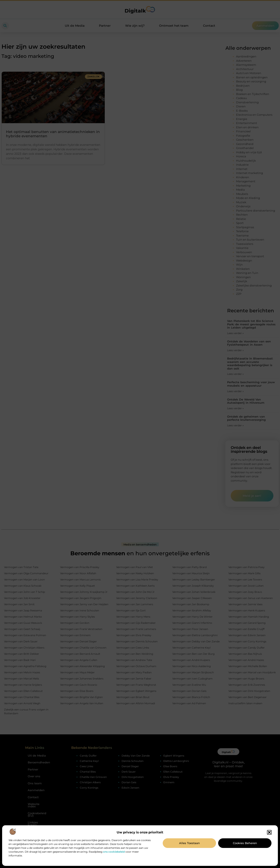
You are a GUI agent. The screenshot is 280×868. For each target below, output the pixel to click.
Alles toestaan (189, 843)
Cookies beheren (245, 843)
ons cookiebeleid (114, 852)
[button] (269, 832)
